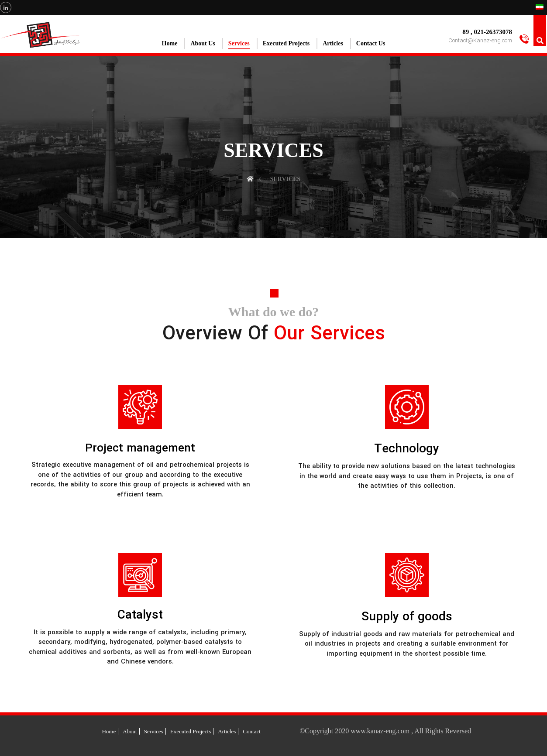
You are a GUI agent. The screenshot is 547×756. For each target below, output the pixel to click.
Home (109, 731)
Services (154, 731)
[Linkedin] (6, 7)
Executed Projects (191, 731)
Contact (251, 731)
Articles (227, 731)
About (130, 731)
